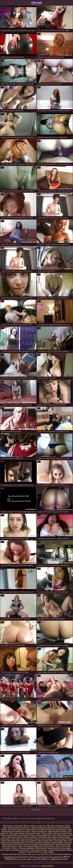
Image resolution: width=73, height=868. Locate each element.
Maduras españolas (64, 837)
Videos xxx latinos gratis (39, 827)
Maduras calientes (57, 842)
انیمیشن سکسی (32, 859)
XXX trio (33, 835)
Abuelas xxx (43, 831)
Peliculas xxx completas (43, 842)
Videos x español (47, 833)
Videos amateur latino (17, 842)
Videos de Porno (41, 848)
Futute (29, 854)
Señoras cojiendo (14, 827)
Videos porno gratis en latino (63, 833)
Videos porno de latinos (47, 844)
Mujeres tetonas (8, 826)
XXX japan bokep (62, 859)
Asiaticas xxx (21, 829)
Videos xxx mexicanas (12, 850)
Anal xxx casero (17, 846)
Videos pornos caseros (33, 833)
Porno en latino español (63, 844)
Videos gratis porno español (36, 829)
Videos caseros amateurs (17, 833)
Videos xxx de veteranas (29, 841)
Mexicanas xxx (53, 827)
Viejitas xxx (68, 842)
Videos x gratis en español (9, 835)
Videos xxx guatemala (31, 844)
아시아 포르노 (22, 854)
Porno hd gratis (24, 835)
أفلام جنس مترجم (38, 854)
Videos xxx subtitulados (27, 848)
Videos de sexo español (15, 837)
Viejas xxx (35, 831)
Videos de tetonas (49, 846)
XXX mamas (30, 842)
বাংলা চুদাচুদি (49, 854)
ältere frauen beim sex (22, 857)
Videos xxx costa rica (30, 826)
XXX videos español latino (55, 826)
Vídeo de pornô (58, 854)
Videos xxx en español (63, 846)
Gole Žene (5, 854)
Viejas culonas (57, 835)
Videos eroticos (5, 839)
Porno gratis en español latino (33, 846)
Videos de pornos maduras (57, 850)
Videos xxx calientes (30, 837)
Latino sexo (42, 826)
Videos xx (15, 848)
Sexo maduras (53, 837)
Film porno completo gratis (54, 857)
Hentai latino (7, 846)
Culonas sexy (25, 850)
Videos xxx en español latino (36, 3)
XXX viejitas (16, 839)
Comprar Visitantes (47, 866)
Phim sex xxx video (19, 859)
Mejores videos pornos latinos (56, 839)
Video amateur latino (60, 841)
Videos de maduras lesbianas (58, 831)
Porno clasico (7, 848)
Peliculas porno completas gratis (56, 829)
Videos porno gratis (14, 841)
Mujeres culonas (7, 844)
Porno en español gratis (35, 852)
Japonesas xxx (25, 827)
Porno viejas (12, 829)
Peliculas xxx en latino (23, 831)
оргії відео (13, 854)
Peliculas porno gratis (54, 848)
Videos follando (49, 852)
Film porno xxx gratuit (37, 857)
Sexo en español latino (44, 835)
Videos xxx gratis (40, 839)
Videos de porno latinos (45, 841)
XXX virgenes (18, 844)
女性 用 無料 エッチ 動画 (46, 859)
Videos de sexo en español (39, 850)
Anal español (18, 826)
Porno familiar (42, 837)
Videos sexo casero (27, 839)
